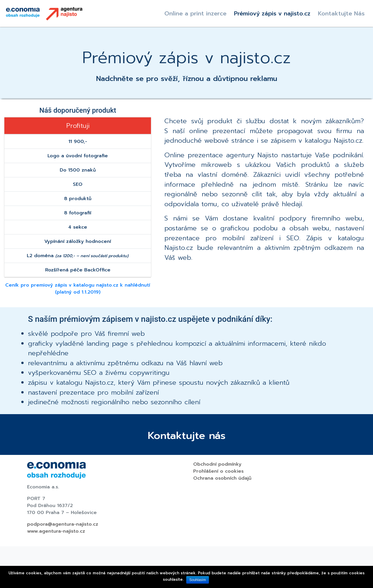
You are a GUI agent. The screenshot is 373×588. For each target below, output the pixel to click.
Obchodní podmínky (217, 464)
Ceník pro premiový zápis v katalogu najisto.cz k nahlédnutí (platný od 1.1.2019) (78, 289)
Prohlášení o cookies (218, 471)
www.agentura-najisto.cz (56, 531)
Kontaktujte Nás (341, 13)
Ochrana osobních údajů (222, 478)
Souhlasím (198, 580)
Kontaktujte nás (187, 436)
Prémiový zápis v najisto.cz (272, 13)
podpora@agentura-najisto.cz (63, 524)
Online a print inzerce (195, 13)
